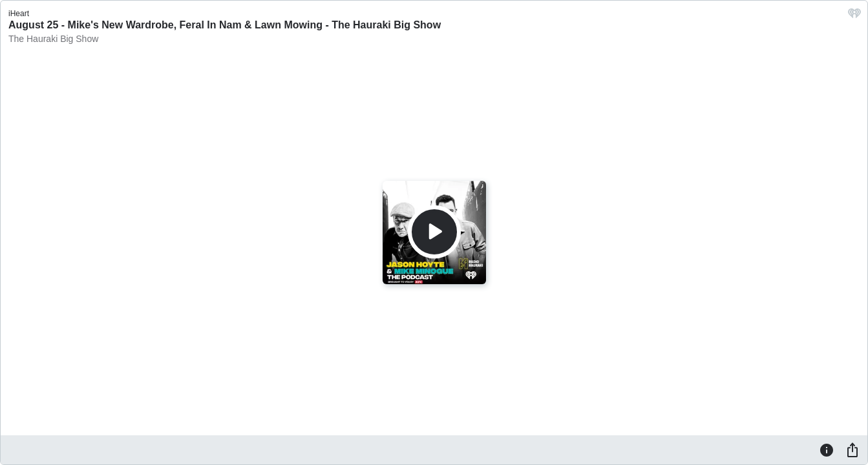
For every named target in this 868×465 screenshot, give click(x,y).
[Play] (434, 232)
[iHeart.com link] (854, 16)
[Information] (827, 449)
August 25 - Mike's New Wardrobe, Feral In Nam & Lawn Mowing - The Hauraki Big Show (225, 25)
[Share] (852, 449)
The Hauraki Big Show (53, 39)
